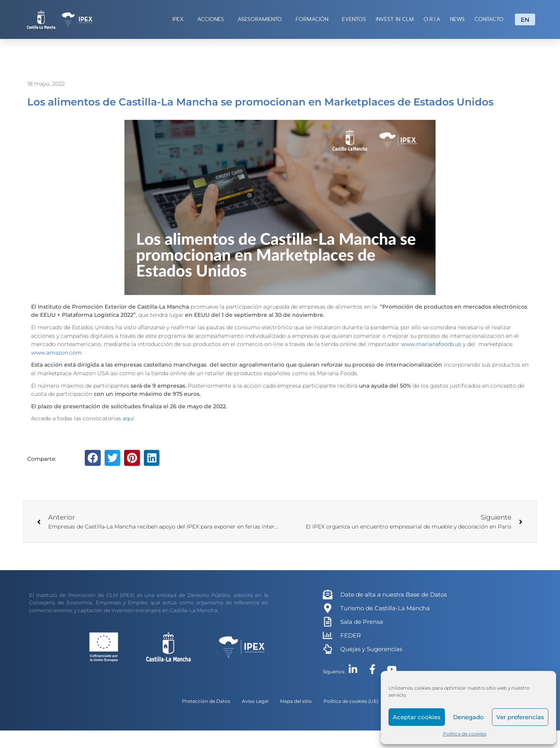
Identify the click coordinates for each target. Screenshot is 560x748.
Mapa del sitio (296, 701)
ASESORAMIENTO (262, 19)
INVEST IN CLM (395, 19)
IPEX (180, 19)
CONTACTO (489, 19)
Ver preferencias (520, 717)
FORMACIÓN (314, 19)
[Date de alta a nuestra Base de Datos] (328, 594)
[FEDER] (328, 635)
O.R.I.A (432, 19)
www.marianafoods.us (431, 344)
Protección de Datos (206, 701)
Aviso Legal (255, 701)
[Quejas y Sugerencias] (328, 649)
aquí (128, 418)
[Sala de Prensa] (328, 622)
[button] (93, 458)
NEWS (457, 19)
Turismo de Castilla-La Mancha (385, 608)
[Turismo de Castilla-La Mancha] (328, 608)
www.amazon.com (56, 353)
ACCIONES (213, 19)
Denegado (468, 717)
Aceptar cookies (417, 717)
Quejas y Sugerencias (371, 649)
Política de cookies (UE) (351, 701)
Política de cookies (465, 734)
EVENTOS (354, 19)
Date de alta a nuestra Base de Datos (394, 594)
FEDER (351, 635)
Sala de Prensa (362, 622)
